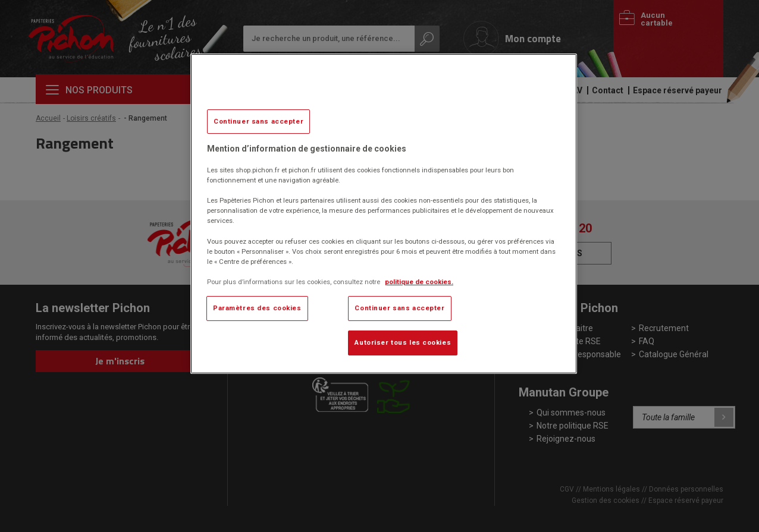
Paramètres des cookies (257, 308)
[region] (384, 214)
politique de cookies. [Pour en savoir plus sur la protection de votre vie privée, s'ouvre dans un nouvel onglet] (419, 282)
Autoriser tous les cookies (403, 342)
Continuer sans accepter (258, 121)
